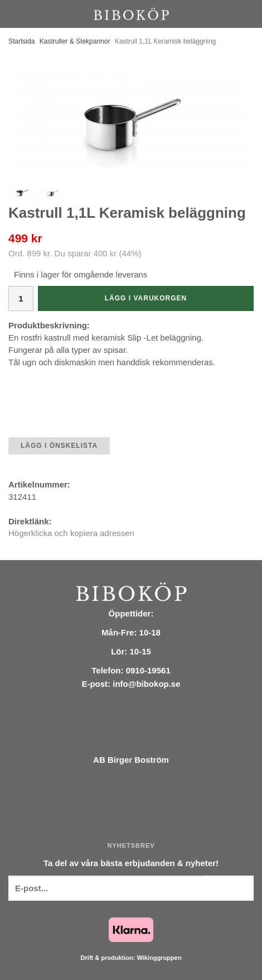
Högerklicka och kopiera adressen (71, 533)
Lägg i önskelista (59, 446)
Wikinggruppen (159, 958)
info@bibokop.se (146, 684)
